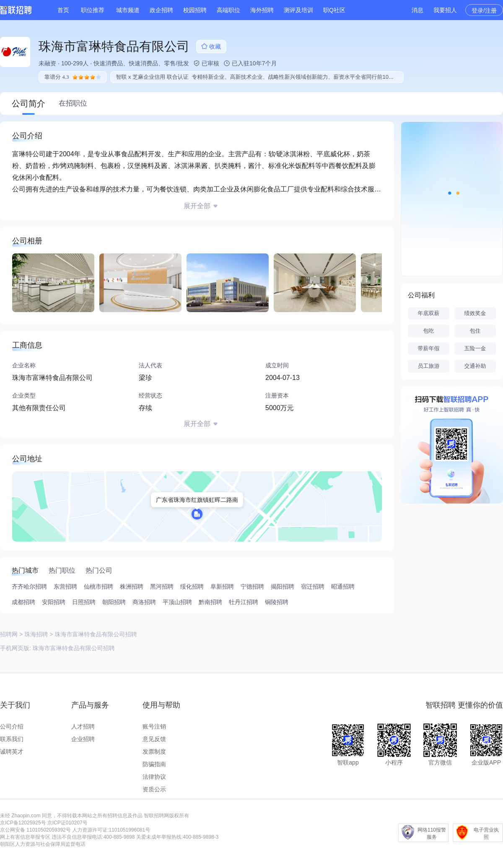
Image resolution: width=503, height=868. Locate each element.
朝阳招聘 (114, 602)
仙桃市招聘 (99, 586)
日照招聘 (84, 602)
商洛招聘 (144, 602)
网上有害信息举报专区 (25, 837)
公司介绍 (12, 726)
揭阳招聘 (283, 586)
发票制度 (154, 752)
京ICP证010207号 (67, 823)
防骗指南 (154, 764)
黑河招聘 (162, 586)
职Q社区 (334, 10)
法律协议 (154, 777)
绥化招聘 (192, 586)
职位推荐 (93, 10)
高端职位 (228, 10)
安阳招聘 (54, 602)
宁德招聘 (252, 586)
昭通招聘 (343, 586)
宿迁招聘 (313, 586)
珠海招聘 (36, 634)
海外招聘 (262, 10)
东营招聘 (65, 586)
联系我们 (12, 739)
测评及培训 (298, 10)
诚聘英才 (12, 752)
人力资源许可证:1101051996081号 (111, 830)
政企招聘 (161, 10)
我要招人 (445, 10)
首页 (63, 10)
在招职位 (73, 103)
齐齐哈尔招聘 (29, 586)
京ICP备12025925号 (23, 823)
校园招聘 (195, 10)
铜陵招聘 (277, 602)
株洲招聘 (132, 586)
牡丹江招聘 (244, 602)
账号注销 (154, 726)
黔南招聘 (210, 602)
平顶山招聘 (177, 602)
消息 (417, 10)
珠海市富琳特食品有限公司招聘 (74, 648)
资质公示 (154, 789)
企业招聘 (83, 739)
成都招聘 (23, 602)
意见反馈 (154, 739)
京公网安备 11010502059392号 (35, 830)
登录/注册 (484, 10)
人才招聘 (83, 726)
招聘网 (9, 634)
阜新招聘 (222, 586)
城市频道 (128, 10)
